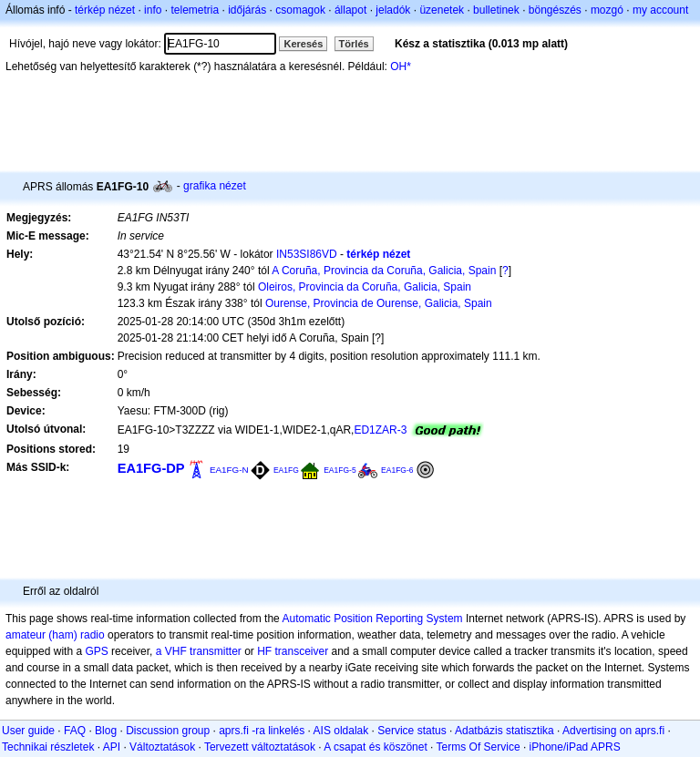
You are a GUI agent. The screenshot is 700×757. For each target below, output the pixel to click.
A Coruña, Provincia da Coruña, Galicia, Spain (384, 271)
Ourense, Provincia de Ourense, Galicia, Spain (379, 303)
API (112, 747)
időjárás (247, 10)
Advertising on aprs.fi (613, 731)
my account (660, 10)
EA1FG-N (229, 470)
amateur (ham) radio (55, 635)
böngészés (555, 10)
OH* (401, 66)
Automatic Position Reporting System (372, 619)
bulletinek (496, 10)
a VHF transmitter (199, 651)
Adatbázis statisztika (504, 731)
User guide (28, 731)
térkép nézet (105, 10)
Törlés (354, 44)
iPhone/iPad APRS (575, 747)
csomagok (300, 10)
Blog (106, 731)
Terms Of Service (479, 747)
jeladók (393, 10)
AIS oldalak (341, 731)
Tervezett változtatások (260, 747)
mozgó (607, 10)
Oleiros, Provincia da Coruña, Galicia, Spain (365, 287)
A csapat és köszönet (375, 747)
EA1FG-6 (397, 470)
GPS (96, 651)
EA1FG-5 (340, 470)
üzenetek (442, 10)
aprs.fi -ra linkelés (262, 731)
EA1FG (286, 470)
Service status (412, 731)
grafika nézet (215, 186)
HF (264, 651)
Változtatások (162, 747)
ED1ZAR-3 (380, 430)
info (153, 10)
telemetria (195, 10)
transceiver (302, 651)
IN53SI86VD (307, 254)
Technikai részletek (48, 747)
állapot (350, 10)
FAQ (75, 731)
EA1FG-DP (151, 468)
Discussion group (168, 731)
